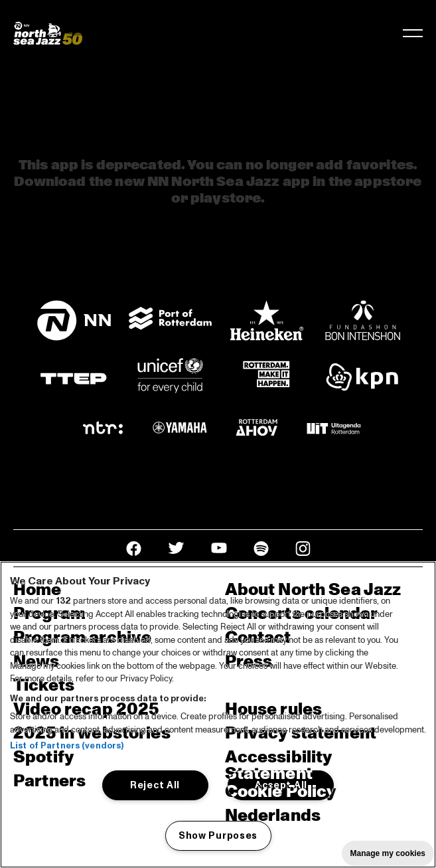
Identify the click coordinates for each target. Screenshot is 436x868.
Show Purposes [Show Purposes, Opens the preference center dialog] (218, 835)
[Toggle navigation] (413, 33)
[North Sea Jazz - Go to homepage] (48, 33)
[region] (218, 715)
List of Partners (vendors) (67, 746)
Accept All (281, 785)
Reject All (155, 785)
